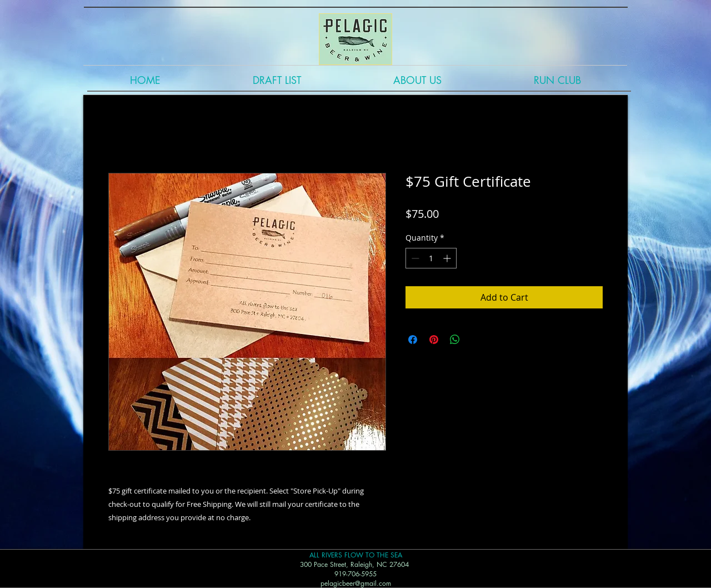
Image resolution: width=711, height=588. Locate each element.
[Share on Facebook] (413, 340)
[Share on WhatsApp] (455, 340)
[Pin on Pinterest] (434, 340)
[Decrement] (414, 258)
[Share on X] (476, 340)
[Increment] (448, 258)
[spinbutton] (431, 258)
